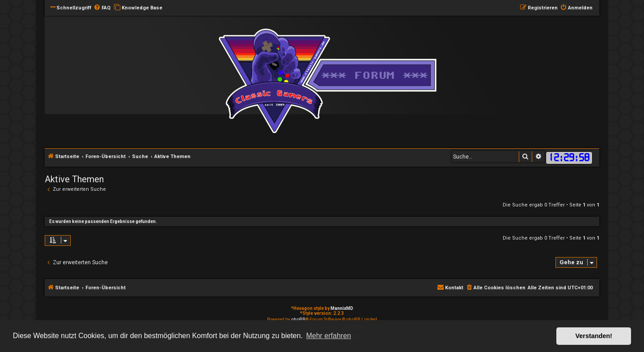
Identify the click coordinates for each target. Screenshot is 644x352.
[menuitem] (102, 8)
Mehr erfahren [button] (328, 336)
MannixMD (342, 308)
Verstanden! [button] (594, 336)
